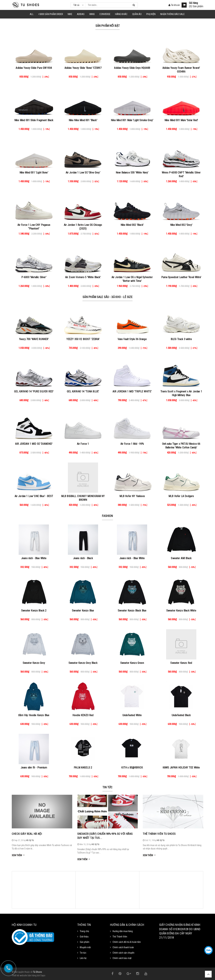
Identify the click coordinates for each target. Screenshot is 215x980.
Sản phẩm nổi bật (108, 26)
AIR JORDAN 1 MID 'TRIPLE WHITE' (132, 391)
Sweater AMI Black (181, 558)
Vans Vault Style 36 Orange (132, 339)
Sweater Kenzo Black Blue (132, 611)
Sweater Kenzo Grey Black (83, 663)
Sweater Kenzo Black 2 (34, 611)
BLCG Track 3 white (181, 339)
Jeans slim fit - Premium (34, 768)
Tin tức (107, 787)
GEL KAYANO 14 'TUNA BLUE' (83, 391)
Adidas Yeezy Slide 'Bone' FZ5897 (83, 68)
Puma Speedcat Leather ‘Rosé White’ (181, 277)
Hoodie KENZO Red (83, 715)
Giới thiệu (84, 937)
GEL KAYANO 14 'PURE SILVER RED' (34, 391)
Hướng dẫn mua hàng (123, 931)
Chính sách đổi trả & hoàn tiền (127, 942)
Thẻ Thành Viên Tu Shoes (159, 834)
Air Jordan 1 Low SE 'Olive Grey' (83, 173)
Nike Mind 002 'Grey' (181, 225)
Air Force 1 (83, 444)
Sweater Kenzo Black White (181, 611)
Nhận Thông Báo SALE (172, 14)
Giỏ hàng (193, 3)
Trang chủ (84, 931)
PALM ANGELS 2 (83, 768)
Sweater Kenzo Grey (34, 663)
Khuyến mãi (85, 947)
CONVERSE (105, 14)
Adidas (81, 14)
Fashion (107, 516)
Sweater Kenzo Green (132, 663)
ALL (32, 14)
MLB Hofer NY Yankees (132, 496)
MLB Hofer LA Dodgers (181, 496)
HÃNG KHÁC (121, 14)
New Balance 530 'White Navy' (132, 173)
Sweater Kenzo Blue (83, 611)
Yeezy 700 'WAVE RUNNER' (34, 339)
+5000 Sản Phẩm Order (51, 14)
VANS (92, 14)
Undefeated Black (181, 715)
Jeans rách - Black (83, 558)
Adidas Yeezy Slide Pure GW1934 (34, 68)
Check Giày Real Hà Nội (27, 834)
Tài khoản (174, 5)
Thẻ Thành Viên (120, 937)
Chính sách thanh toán (123, 947)
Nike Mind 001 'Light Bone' (34, 173)
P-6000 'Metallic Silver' (34, 277)
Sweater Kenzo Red (181, 663)
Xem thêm (18, 855)
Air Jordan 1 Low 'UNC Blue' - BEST (34, 496)
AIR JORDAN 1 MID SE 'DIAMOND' (34, 444)
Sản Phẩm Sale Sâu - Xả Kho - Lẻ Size (107, 297)
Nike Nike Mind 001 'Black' (83, 120)
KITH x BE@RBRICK (132, 768)
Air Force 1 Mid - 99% (132, 444)
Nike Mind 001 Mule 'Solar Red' (181, 120)
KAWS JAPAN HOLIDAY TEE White (181, 768)
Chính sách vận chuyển (123, 953)
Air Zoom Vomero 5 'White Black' (83, 277)
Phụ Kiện (151, 14)
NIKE (70, 14)
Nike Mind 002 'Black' (132, 225)
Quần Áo (137, 14)
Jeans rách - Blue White (34, 558)
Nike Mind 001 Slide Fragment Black (34, 120)
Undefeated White (132, 715)
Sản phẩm (85, 942)
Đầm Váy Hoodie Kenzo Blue (34, 715)
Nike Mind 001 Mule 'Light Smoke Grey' (132, 120)
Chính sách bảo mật (122, 958)
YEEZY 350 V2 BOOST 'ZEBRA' (83, 339)
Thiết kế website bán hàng (24, 975)
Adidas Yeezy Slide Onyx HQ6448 (132, 68)
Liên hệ (83, 958)
